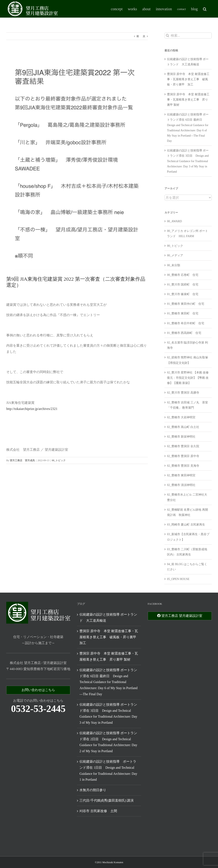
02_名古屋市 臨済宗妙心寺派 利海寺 (187, 345)
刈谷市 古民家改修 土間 (98, 811)
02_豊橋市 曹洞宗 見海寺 (183, 466)
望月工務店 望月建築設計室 (180, 616)
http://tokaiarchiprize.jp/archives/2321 (32, 409)
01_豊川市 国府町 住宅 (183, 285)
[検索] (168, 36)
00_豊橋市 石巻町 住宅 (183, 275)
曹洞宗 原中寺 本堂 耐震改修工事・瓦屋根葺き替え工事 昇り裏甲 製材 (188, 100)
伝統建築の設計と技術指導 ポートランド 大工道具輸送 (108, 617)
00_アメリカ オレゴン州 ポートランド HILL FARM (187, 234)
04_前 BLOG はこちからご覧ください (187, 567)
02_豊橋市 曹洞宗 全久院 (183, 446)
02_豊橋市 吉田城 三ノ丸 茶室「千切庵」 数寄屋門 (187, 405)
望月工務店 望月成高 (22, 460)
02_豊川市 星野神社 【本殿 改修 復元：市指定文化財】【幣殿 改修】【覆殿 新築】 (188, 378)
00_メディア (175, 255)
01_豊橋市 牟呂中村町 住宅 (186, 323)
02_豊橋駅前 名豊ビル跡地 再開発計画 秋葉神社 (187, 512)
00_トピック (59, 460)
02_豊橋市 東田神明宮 (181, 475)
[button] (205, 9)
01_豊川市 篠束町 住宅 (183, 294)
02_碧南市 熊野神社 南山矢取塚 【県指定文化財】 (187, 360)
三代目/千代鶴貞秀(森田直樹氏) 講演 (106, 800)
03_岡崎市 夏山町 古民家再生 (186, 525)
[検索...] (188, 36)
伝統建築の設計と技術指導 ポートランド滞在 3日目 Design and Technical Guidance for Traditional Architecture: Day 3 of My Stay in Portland (188, 161)
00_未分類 (174, 265)
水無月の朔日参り (93, 790)
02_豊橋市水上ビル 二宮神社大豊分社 (187, 497)
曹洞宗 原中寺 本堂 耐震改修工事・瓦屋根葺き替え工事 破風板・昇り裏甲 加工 (188, 79)
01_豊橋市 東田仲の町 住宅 (186, 304)
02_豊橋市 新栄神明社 (181, 437)
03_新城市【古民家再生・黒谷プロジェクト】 (188, 537)
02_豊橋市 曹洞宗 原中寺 (183, 456)
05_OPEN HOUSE (178, 579)
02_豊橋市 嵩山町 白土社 (183, 427)
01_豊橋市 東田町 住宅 (183, 313)
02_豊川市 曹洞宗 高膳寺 (183, 393)
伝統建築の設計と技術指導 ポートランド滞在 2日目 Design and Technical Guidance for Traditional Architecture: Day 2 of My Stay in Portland (108, 742)
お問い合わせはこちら (38, 690)
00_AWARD (174, 221)
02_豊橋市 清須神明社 (181, 485)
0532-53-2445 (38, 709)
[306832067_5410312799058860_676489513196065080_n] (77, 161)
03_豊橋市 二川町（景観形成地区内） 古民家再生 (187, 552)
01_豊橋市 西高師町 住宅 (184, 333)
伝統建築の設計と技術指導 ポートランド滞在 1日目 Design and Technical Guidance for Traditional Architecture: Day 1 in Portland (108, 770)
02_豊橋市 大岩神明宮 (181, 417)
